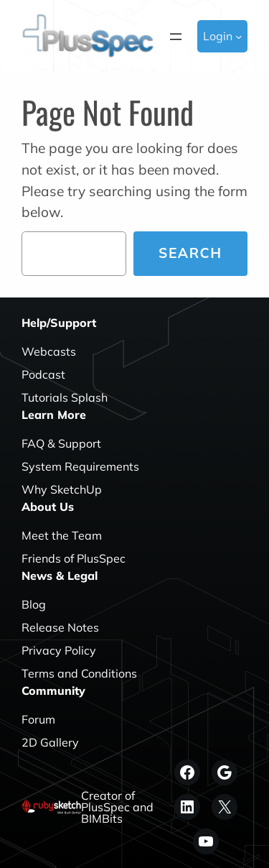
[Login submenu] (239, 37)
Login (218, 36)
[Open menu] (176, 37)
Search (190, 253)
